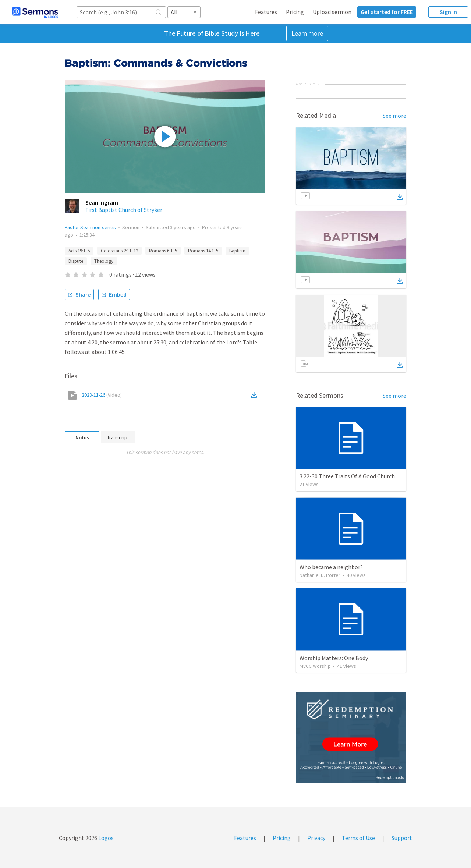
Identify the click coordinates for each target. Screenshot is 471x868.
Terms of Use (358, 838)
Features (266, 12)
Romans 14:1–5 (203, 251)
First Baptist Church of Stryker (124, 210)
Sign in (448, 12)
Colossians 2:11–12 (119, 251)
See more (394, 116)
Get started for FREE (387, 12)
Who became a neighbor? (331, 567)
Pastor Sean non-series (90, 227)
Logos (105, 838)
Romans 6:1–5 (163, 251)
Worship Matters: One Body (334, 658)
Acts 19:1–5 (79, 251)
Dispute (76, 261)
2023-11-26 (102, 395)
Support (402, 838)
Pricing (295, 12)
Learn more (307, 33)
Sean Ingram (102, 202)
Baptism (237, 251)
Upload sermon (332, 12)
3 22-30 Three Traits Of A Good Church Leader (356, 476)
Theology (104, 261)
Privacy (316, 838)
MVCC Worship (315, 666)
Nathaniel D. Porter (320, 575)
